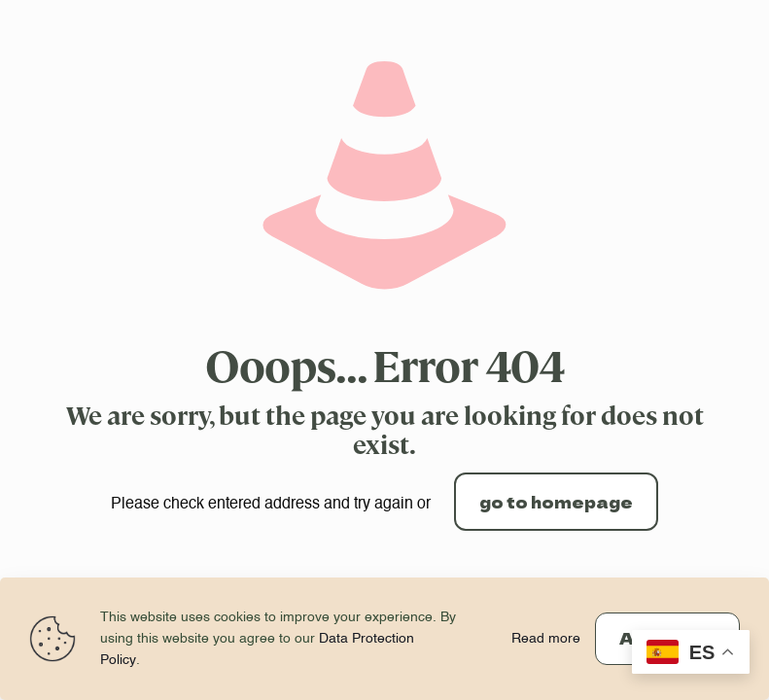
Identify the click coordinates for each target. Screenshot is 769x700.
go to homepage (556, 502)
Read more (546, 639)
